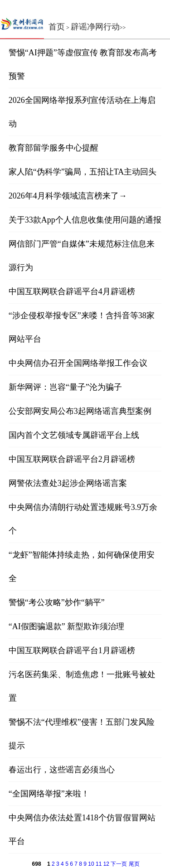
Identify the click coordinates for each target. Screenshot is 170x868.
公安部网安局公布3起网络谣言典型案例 (80, 411)
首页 (57, 27)
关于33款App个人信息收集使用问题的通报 (85, 220)
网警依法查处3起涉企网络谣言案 (68, 483)
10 (91, 864)
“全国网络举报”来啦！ (49, 794)
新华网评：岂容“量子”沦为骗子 (65, 387)
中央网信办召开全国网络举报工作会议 (78, 363)
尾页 (134, 864)
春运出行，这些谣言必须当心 (62, 770)
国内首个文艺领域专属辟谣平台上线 (74, 435)
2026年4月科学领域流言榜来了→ (68, 196)
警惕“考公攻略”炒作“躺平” (57, 602)
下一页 (119, 864)
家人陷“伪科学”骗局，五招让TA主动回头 (83, 172)
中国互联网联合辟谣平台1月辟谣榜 (72, 650)
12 (106, 864)
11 (99, 864)
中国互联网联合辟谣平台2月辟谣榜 (72, 459)
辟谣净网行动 (95, 27)
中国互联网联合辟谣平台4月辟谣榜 (72, 291)
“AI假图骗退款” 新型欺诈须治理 (66, 626)
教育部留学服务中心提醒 (53, 148)
